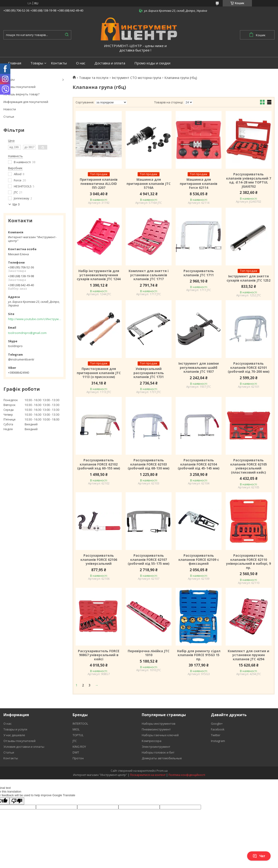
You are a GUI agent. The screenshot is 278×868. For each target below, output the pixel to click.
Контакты (59, 63)
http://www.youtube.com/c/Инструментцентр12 (35, 319)
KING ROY (79, 747)
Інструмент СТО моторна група (136, 78)
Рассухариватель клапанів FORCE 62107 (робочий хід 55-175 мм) (149, 560)
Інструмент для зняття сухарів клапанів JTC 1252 (248, 278)
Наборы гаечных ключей (160, 735)
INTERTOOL (80, 724)
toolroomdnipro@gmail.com (27, 333)
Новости (10, 109)
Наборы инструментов (159, 724)
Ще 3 (16, 204)
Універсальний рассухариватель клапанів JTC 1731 (149, 373)
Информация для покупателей (26, 102)
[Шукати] (67, 35)
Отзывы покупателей (19, 87)
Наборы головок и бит (158, 752)
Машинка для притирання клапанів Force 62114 (199, 184)
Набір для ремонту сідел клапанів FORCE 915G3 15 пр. (199, 655)
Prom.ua (162, 771)
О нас (81, 63)
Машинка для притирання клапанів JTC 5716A (149, 184)
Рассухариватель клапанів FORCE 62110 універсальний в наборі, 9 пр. (248, 562)
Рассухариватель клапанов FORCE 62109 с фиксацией (199, 560)
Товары (37, 63)
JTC (75, 741)
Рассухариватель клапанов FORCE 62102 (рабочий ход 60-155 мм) (99, 464)
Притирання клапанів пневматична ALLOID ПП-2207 (99, 184)
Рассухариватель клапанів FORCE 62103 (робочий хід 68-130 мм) (149, 464)
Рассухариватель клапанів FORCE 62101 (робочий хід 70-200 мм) (249, 368)
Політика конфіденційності (187, 775)
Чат (259, 856)
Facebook (218, 729)
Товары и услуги (15, 729)
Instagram (218, 741)
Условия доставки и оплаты (24, 747)
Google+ (217, 724)
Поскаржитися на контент (148, 775)
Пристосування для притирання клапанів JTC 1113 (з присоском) (99, 373)
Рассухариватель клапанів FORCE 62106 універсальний (99, 560)
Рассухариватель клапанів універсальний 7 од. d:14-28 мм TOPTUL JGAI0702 (249, 180)
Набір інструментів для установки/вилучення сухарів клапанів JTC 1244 (99, 275)
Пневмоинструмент (156, 729)
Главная (15, 63)
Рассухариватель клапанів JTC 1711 (199, 273)
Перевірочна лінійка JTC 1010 (149, 653)
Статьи (9, 117)
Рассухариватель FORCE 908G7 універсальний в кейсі (99, 655)
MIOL (76, 729)
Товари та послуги (94, 78)
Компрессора (152, 741)
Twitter (216, 735)
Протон (78, 758)
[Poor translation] (17, 801)
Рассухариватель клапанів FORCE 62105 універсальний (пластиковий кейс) (249, 466)
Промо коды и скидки (152, 63)
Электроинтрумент (156, 747)
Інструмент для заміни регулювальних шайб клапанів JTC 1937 (199, 368)
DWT (76, 752)
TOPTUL (78, 735)
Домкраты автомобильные (162, 758)
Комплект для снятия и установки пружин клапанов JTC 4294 (248, 655)
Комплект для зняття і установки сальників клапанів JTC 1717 (149, 275)
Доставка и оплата (110, 63)
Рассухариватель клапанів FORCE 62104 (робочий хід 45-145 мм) (199, 464)
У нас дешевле (14, 735)
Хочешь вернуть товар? (21, 94)
